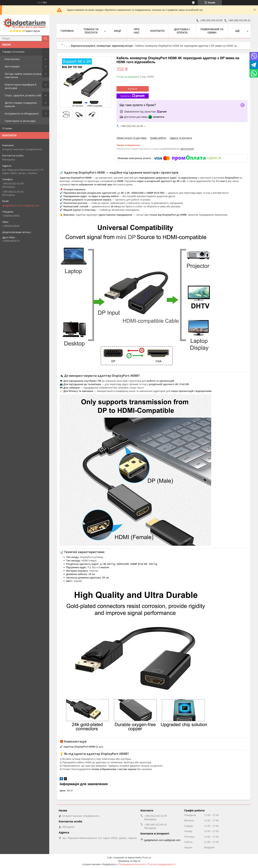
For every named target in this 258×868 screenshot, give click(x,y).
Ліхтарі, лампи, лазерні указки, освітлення (23, 75)
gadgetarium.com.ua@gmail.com (21, 205)
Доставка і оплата (182, 31)
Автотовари (12, 66)
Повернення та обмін (212, 31)
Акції (117, 31)
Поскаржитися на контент (132, 864)
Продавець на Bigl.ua (129, 861)
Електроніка (12, 59)
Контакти (157, 31)
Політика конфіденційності (162, 864)
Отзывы (7, 128)
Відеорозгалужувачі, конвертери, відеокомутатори (102, 46)
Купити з (133, 96)
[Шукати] (45, 38)
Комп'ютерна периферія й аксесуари (21, 86)
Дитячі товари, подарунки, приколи (21, 104)
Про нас (137, 31)
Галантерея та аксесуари (20, 121)
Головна (67, 31)
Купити (133, 89)
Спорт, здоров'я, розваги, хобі (23, 95)
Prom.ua (147, 858)
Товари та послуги (13, 52)
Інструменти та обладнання (22, 113)
